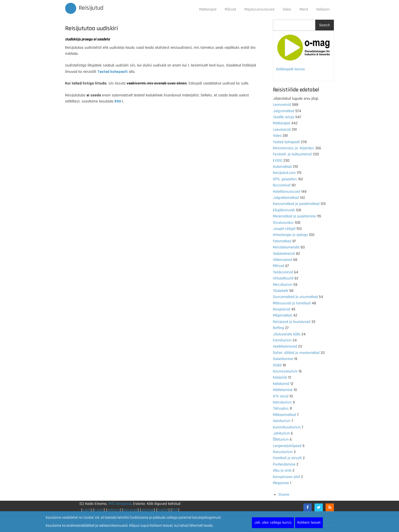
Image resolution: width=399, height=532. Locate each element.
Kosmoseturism (285, 371)
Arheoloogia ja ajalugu (290, 235)
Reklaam (323, 9)
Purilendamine (284, 464)
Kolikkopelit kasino (290, 69)
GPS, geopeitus (285, 179)
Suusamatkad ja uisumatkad (295, 297)
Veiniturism (282, 421)
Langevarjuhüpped (287, 446)
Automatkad (282, 167)
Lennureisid (282, 105)
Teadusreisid (283, 272)
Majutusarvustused (259, 9)
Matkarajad (208, 9)
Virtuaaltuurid (283, 278)
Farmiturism (282, 340)
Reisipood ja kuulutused (292, 322)
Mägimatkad (282, 315)
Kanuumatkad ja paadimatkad (296, 204)
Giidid (277, 365)
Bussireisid (282, 185)
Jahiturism (281, 433)
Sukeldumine (283, 359)
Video (287, 9)
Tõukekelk (281, 291)
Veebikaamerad (285, 346)
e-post (99, 510)
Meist (304, 9)
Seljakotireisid (284, 254)
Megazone (281, 483)
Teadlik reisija (284, 117)
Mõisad (230, 9)
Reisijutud (91, 8)
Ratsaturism (282, 402)
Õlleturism (281, 440)
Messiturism (283, 285)
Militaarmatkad (284, 415)
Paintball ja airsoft (287, 458)
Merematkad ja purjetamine (294, 216)
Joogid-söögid (284, 229)
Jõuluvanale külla (287, 334)
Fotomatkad (282, 241)
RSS (118, 101)
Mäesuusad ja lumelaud (292, 303)
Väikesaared (282, 260)
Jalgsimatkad (284, 111)
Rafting (278, 328)
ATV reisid (281, 396)
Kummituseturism (287, 427)
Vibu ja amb (282, 471)
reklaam (113, 510)
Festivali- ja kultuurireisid (292, 154)
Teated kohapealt (286, 142)
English (163, 510)
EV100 (278, 161)
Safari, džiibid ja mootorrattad (296, 353)
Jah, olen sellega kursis (273, 523)
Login (86, 510)
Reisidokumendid (286, 247)
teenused (130, 510)
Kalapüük (280, 377)
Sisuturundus (283, 223)
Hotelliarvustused (287, 192)
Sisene (284, 495)
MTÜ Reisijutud (120, 504)
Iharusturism (283, 452)
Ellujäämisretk (284, 210)
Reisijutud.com (284, 173)
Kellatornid (281, 384)
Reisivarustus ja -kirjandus (294, 148)
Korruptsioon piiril (287, 477)
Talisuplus (281, 408)
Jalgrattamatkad (286, 198)
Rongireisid (282, 309)
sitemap (147, 510)
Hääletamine (283, 390)
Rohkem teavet (309, 523)
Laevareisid (282, 130)
